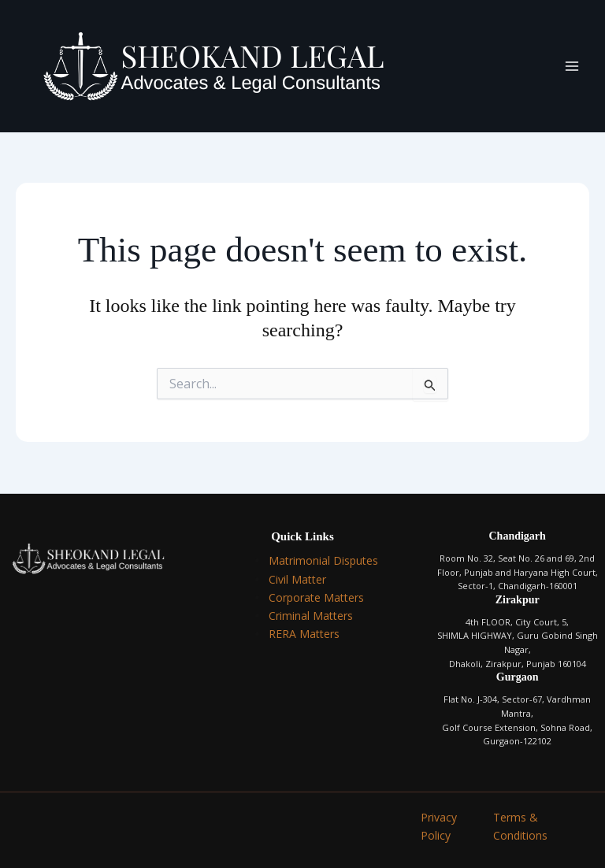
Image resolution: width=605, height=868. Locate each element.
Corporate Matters (316, 597)
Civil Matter (297, 579)
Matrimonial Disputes (323, 560)
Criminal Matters (311, 616)
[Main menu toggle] (572, 66)
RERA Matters (304, 634)
